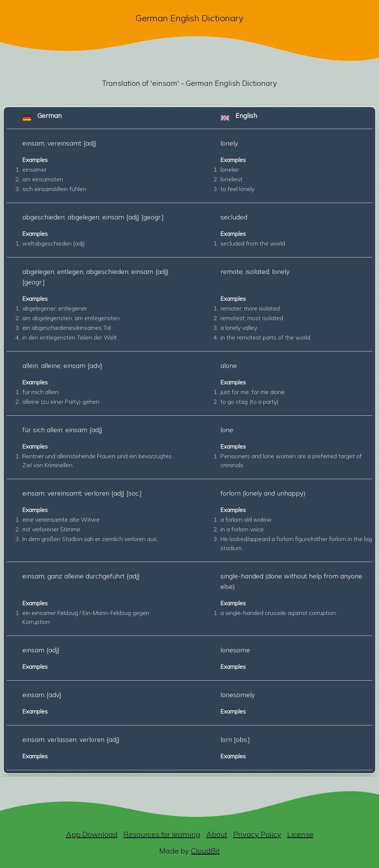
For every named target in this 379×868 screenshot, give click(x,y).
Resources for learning (162, 834)
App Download (92, 834)
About (217, 834)
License (300, 834)
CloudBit (205, 851)
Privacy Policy (257, 834)
